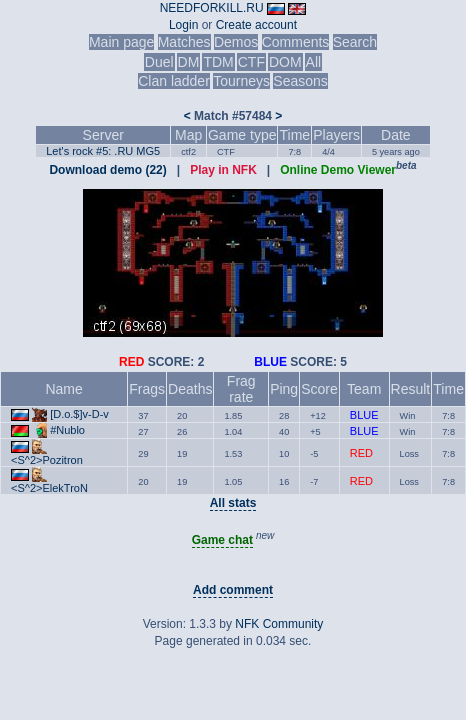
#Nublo (67, 430)
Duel (159, 62)
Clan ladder (174, 81)
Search (355, 42)
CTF (251, 62)
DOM (285, 62)
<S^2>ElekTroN (49, 488)
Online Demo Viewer (338, 170)
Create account (256, 25)
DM (189, 62)
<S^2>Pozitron (47, 460)
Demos (236, 42)
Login (183, 25)
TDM (218, 62)
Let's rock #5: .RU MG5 (103, 151)
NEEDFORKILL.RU (212, 8)
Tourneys (241, 81)
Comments (296, 42)
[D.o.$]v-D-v (79, 414)
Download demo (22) (107, 170)
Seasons (300, 81)
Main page (121, 42)
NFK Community (279, 624)
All (314, 62)
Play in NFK (223, 170)
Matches (184, 42)
